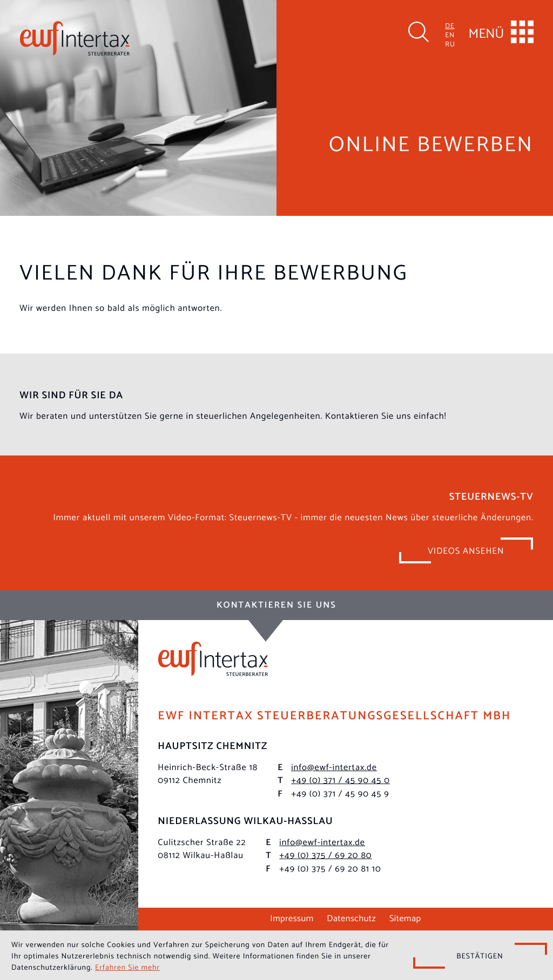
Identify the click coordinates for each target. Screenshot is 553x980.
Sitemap (405, 917)
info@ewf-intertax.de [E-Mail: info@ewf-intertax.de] (334, 767)
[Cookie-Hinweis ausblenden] (480, 956)
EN (450, 35)
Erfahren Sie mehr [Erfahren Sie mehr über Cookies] (127, 967)
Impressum (292, 917)
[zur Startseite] (75, 38)
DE (450, 25)
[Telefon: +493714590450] (340, 780)
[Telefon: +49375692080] (325, 855)
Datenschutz (351, 917)
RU (450, 44)
